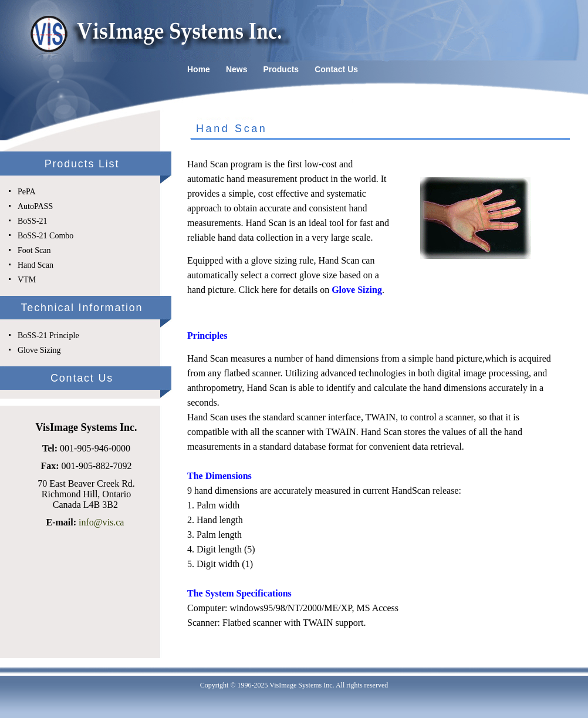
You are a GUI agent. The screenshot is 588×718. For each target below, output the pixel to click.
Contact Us (336, 69)
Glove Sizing (39, 350)
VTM (27, 280)
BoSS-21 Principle (48, 336)
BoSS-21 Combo (45, 236)
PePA (27, 192)
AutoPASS (35, 206)
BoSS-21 (33, 221)
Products (281, 69)
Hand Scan (36, 265)
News (237, 69)
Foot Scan (34, 250)
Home (199, 69)
